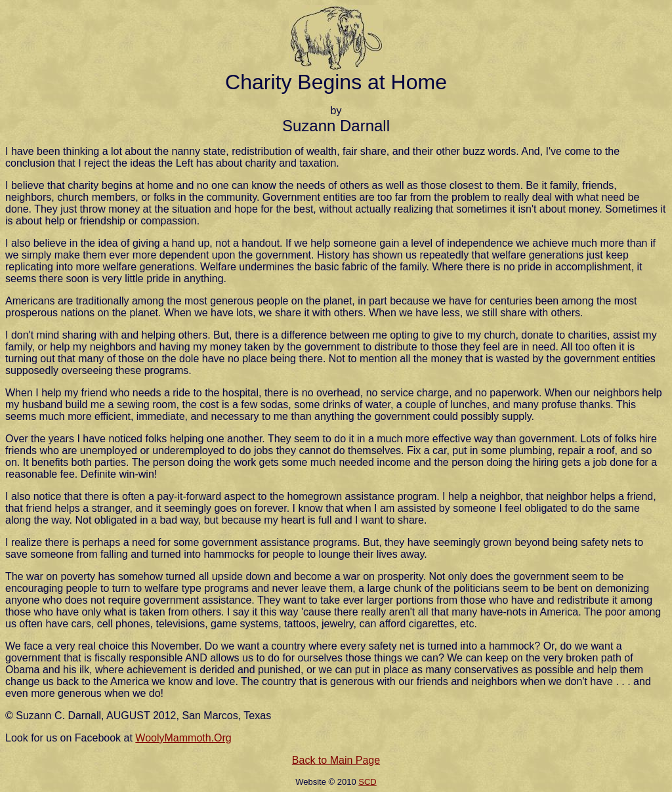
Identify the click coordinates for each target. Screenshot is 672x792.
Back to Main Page (336, 760)
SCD (367, 782)
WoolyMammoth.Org (183, 738)
